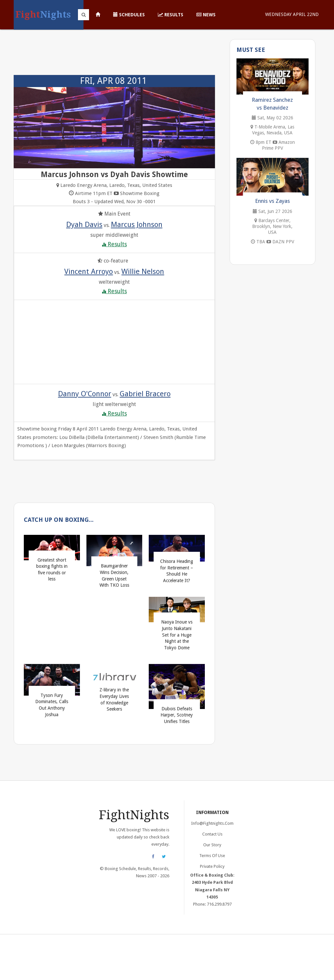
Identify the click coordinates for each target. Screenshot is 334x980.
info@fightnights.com (212, 823)
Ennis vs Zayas (273, 201)
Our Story (212, 845)
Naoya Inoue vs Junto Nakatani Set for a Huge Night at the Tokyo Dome (177, 635)
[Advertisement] (114, 55)
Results (171, 15)
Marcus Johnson (137, 224)
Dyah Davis (84, 224)
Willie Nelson (143, 271)
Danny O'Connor (85, 394)
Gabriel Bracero (145, 394)
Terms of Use (212, 856)
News (206, 15)
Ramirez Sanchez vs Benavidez (272, 104)
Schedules (129, 15)
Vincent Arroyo (89, 271)
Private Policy (212, 866)
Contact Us (212, 834)
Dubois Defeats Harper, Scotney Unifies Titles (177, 715)
